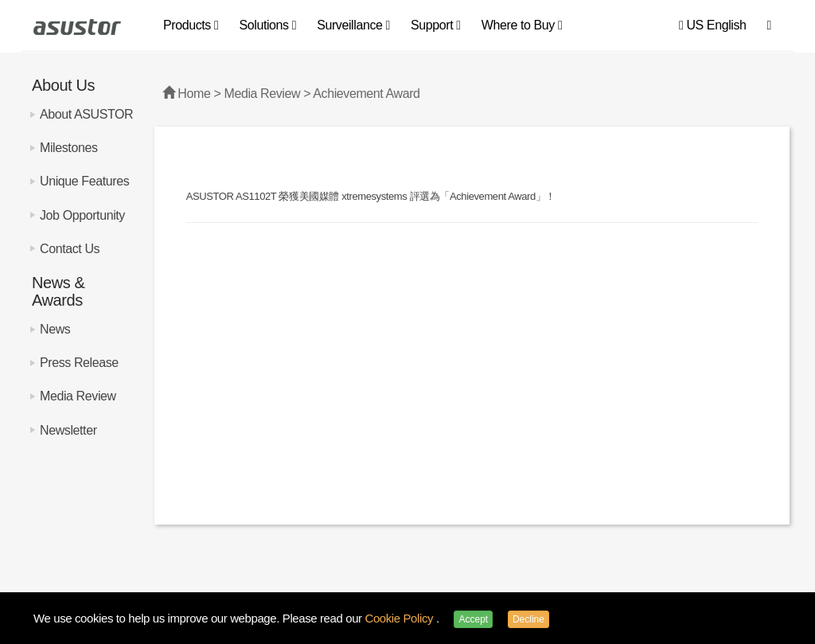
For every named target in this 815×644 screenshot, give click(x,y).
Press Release (79, 363)
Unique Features (84, 181)
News (55, 329)
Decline (528, 619)
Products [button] (191, 25)
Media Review (78, 396)
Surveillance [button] (353, 25)
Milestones (68, 148)
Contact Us (70, 249)
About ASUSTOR (86, 114)
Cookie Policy (400, 618)
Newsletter (68, 430)
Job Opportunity (82, 215)
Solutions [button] (267, 25)
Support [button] (436, 25)
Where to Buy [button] (522, 25)
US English (713, 25)
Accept (473, 619)
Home (194, 94)
